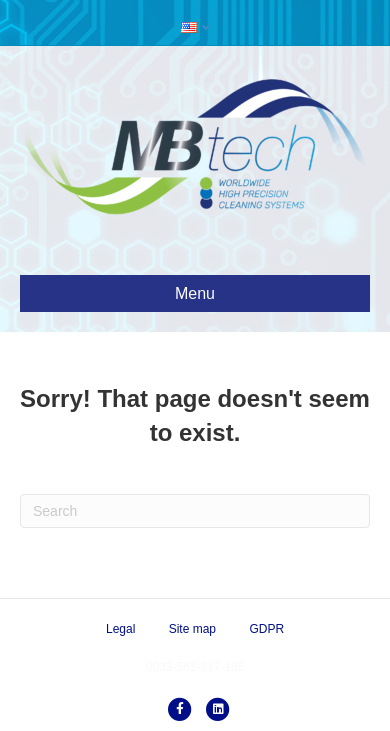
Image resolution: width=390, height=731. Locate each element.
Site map (192, 629)
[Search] (195, 511)
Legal (120, 629)
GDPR (266, 629)
